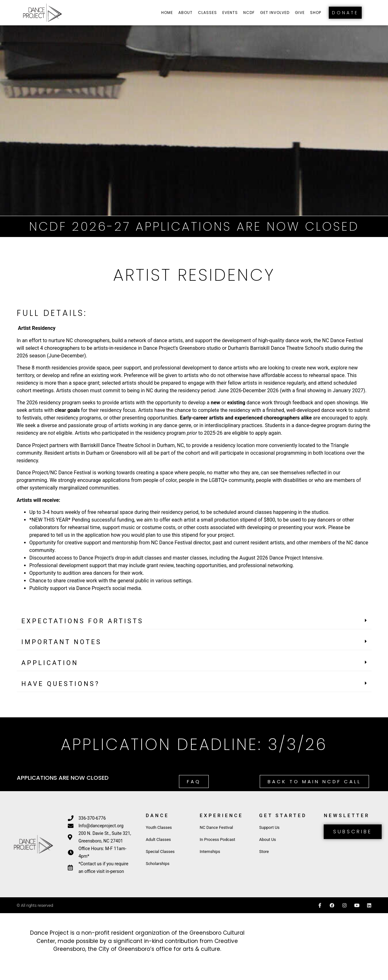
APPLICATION (50, 663)
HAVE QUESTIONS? (61, 684)
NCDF (249, 13)
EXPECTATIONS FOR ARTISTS (83, 621)
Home (167, 13)
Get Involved (275, 13)
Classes (207, 13)
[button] (194, 621)
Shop (316, 13)
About (185, 13)
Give (300, 13)
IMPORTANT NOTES (62, 642)
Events (230, 13)
